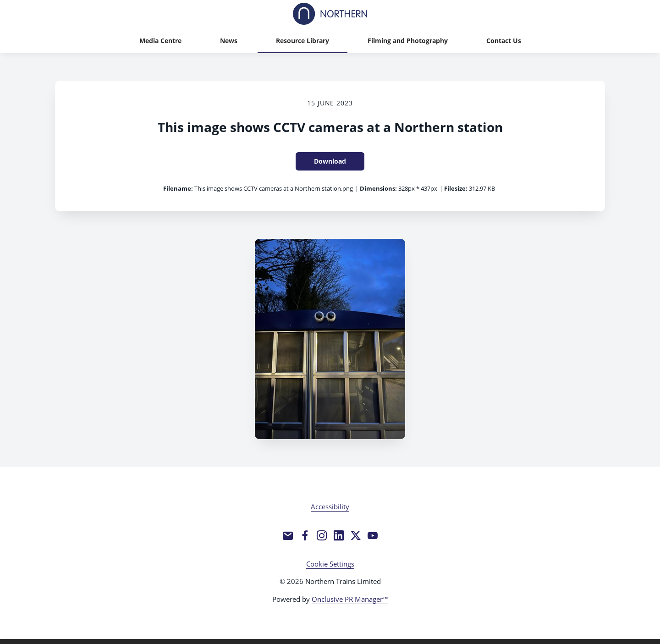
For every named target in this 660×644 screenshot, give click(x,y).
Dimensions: (378, 188)
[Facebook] (305, 535)
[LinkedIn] (339, 535)
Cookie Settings (330, 564)
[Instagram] (322, 535)
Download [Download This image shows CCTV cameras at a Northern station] (330, 161)
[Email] (288, 535)
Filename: (178, 188)
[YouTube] (373, 535)
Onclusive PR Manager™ (350, 599)
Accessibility (330, 506)
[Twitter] (356, 535)
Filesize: (456, 188)
